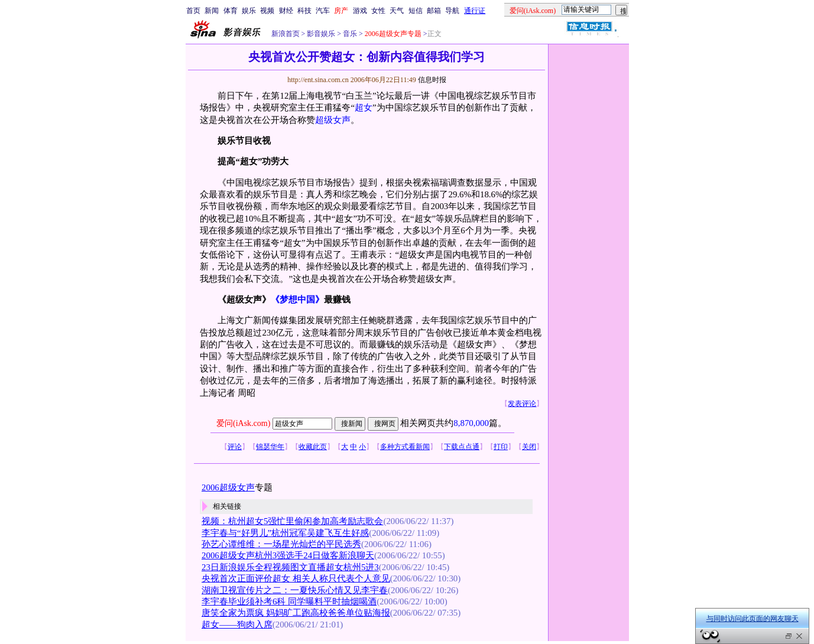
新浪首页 (286, 34)
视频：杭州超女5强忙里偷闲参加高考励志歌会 (292, 521)
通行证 (475, 11)
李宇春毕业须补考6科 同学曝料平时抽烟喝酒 (289, 601)
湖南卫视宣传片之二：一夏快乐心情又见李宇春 (295, 590)
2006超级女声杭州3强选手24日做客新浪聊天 (288, 555)
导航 (452, 11)
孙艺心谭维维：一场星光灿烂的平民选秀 (281, 544)
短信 (416, 11)
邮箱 (434, 11)
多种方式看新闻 (405, 447)
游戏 (360, 11)
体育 (231, 11)
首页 (193, 11)
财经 (286, 11)
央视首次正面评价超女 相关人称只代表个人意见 (296, 578)
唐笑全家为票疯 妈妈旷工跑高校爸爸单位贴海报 (296, 613)
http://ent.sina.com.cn (319, 80)
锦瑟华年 (270, 447)
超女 (364, 108)
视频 (267, 11)
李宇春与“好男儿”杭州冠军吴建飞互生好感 (285, 533)
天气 (397, 11)
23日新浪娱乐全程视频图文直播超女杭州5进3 (290, 567)
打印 (501, 447)
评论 (235, 447)
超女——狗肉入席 (237, 625)
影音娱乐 (321, 34)
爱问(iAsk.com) (243, 423)
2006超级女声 (228, 487)
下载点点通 (462, 447)
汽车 (323, 11)
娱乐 (249, 11)
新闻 (212, 11)
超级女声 (333, 120)
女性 (378, 11)
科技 (304, 11)
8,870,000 (471, 423)
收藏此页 (313, 447)
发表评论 (522, 404)
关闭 (529, 447)
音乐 (349, 34)
